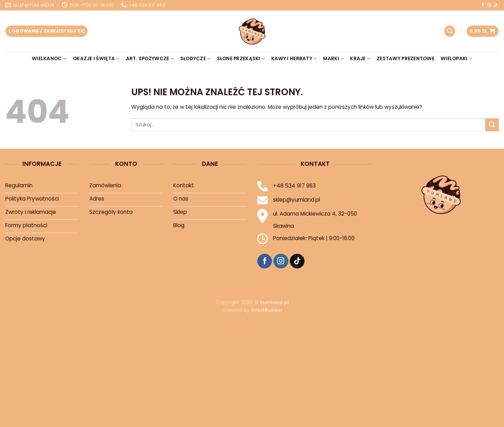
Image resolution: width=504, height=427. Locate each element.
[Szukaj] (450, 31)
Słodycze (195, 59)
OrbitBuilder (267, 310)
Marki (333, 59)
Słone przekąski (241, 59)
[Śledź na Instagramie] (489, 5)
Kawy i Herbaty (294, 59)
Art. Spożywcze (150, 59)
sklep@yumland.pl (296, 200)
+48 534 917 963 (294, 186)
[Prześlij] (492, 125)
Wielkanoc (49, 59)
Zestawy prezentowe (405, 59)
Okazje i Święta (96, 59)
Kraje (360, 59)
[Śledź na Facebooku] (483, 5)
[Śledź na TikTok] (495, 5)
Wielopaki (456, 59)
